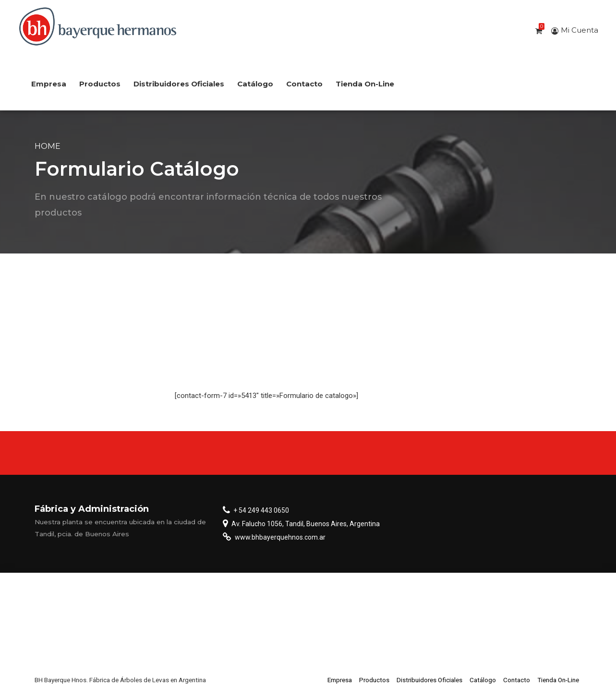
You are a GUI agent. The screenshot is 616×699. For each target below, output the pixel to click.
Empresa (49, 84)
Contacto (304, 84)
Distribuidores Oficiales (179, 84)
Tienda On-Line (365, 84)
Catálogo (255, 84)
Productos (100, 84)
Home (48, 146)
